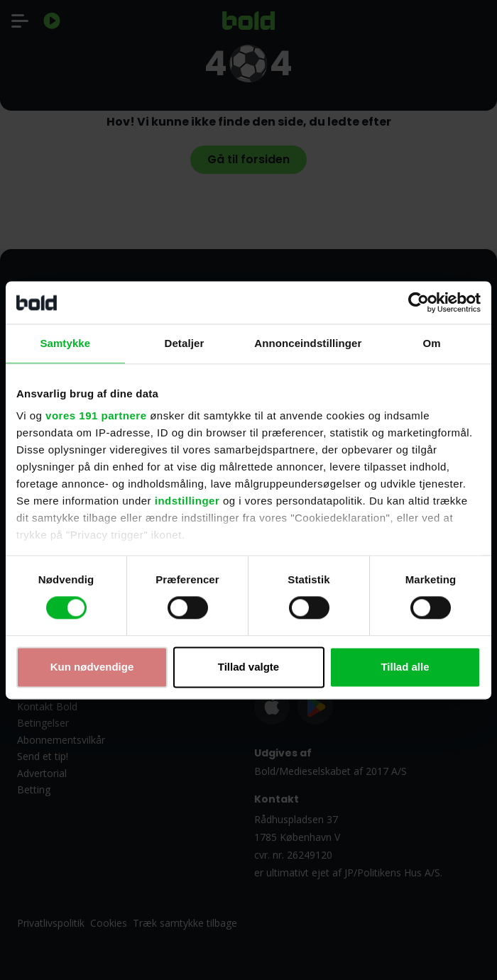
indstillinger (187, 501)
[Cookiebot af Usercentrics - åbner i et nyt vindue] (419, 302)
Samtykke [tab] (65, 343)
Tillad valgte (248, 667)
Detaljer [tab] (185, 343)
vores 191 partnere (96, 415)
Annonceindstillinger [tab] (308, 343)
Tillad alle (405, 667)
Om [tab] (432, 343)
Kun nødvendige (92, 667)
